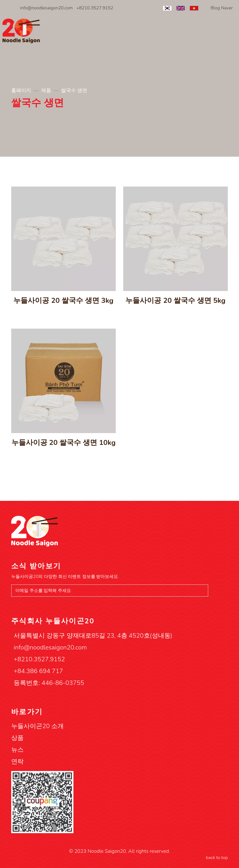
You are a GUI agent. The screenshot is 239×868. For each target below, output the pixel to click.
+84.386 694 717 (38, 671)
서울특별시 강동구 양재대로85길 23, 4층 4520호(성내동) (93, 636)
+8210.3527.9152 (95, 8)
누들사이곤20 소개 (37, 726)
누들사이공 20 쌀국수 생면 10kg (64, 443)
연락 (17, 762)
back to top (217, 857)
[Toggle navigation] (232, 32)
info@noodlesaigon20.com (47, 8)
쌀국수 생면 (74, 90)
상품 (17, 738)
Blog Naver (222, 8)
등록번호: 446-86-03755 (49, 683)
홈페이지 (21, 90)
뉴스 (17, 750)
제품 (46, 90)
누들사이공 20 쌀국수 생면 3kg (63, 300)
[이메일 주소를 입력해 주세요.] (110, 591)
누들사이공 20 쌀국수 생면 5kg (175, 300)
